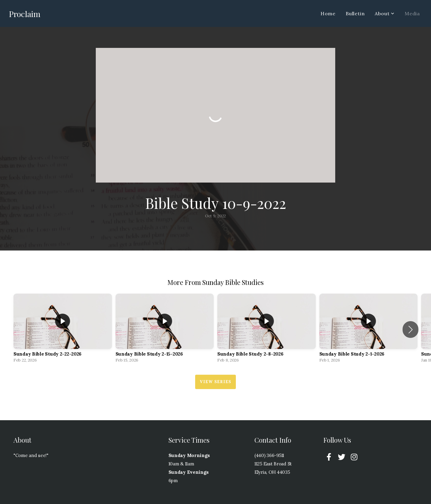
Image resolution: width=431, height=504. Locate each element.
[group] (63, 330)
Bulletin (355, 13)
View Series (215, 382)
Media (412, 13)
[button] (410, 330)
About (385, 13)
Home (328, 13)
